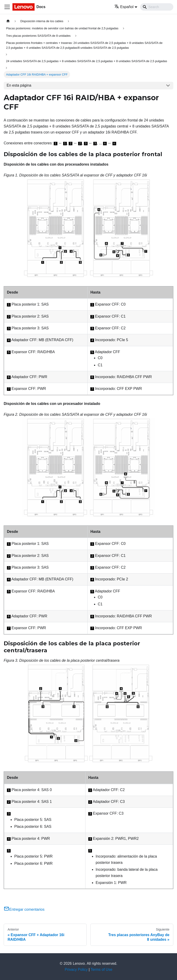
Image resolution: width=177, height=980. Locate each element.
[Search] (157, 7)
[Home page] (8, 21)
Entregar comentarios (24, 909)
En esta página (19, 85)
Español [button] (124, 7)
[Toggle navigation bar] (7, 7)
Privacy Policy (76, 969)
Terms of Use (101, 969)
